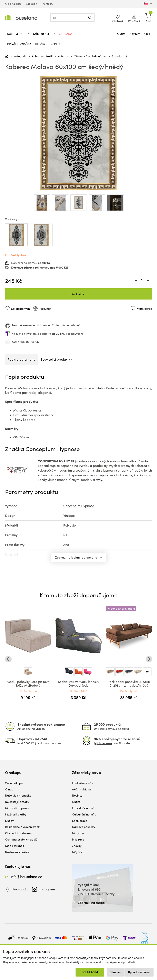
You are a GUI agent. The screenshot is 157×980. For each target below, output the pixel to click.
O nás (9, 789)
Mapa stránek (14, 846)
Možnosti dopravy (17, 808)
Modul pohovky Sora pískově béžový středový (28, 683)
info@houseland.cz (26, 877)
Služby (40, 44)
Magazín (32, 4)
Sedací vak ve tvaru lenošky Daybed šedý (78, 683)
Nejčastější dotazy (17, 802)
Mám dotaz (144, 309)
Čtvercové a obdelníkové (90, 56)
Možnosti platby (16, 814)
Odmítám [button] (116, 972)
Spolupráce (80, 821)
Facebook (20, 889)
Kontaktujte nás (82, 783)
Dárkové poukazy (84, 827)
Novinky (135, 34)
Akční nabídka (81, 789)
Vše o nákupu (13, 4)
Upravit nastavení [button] (139, 972)
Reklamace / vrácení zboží (23, 827)
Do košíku (78, 294)
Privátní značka (19, 44)
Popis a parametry (21, 359)
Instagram (47, 889)
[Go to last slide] (8, 659)
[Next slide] (149, 659)
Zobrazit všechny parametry (77, 557)
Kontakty (48, 4)
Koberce (63, 56)
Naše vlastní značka (18, 795)
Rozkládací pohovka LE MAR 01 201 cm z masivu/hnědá (129, 683)
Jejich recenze (103, 743)
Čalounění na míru (84, 814)
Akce (147, 34)
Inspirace (57, 44)
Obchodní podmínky (18, 833)
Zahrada (66, 34)
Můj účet (78, 852)
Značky (77, 846)
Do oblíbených (20, 309)
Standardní (119, 56)
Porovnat (45, 309)
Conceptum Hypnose (79, 506)
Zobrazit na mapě (91, 903)
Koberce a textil (42, 56)
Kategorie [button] (16, 34)
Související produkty (55, 359)
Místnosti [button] (42, 34)
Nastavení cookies (17, 852)
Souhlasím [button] (90, 972)
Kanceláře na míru (84, 808)
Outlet (121, 34)
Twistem (31, 334)
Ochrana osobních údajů (21, 839)
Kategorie (20, 56)
